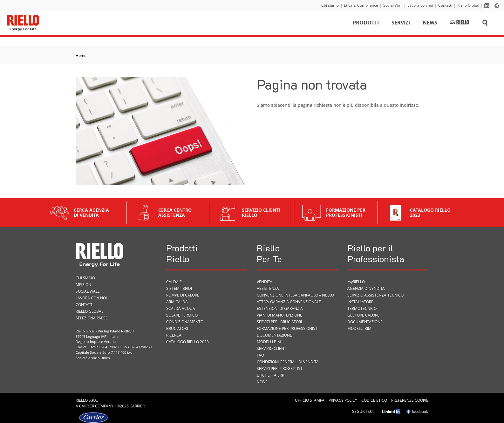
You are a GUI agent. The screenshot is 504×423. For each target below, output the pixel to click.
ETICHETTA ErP (270, 375)
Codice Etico (374, 400)
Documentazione (274, 335)
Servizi (401, 24)
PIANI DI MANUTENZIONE (279, 315)
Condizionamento (185, 322)
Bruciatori (177, 328)
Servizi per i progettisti (280, 368)
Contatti (445, 5)
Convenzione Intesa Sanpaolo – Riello (295, 295)
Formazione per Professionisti (288, 328)
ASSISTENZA (268, 288)
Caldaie (174, 282)
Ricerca (174, 335)
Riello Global (468, 5)
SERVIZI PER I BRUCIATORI (279, 322)
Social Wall (393, 5)
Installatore (360, 302)
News (430, 24)
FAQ (260, 355)
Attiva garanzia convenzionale (289, 302)
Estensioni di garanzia (280, 308)
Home (81, 55)
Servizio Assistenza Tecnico (375, 295)
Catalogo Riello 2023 (187, 342)
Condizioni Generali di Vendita (288, 362)
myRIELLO (356, 282)
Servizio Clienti (272, 348)
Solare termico (182, 315)
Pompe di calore (183, 295)
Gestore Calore (363, 315)
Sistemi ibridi (179, 288)
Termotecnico (362, 308)
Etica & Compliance (361, 5)
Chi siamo (330, 5)
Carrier (87, 406)
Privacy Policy (343, 400)
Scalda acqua (181, 308)
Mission (83, 285)
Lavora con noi (420, 5)
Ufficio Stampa (310, 400)
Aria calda (177, 302)
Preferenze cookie (410, 400)
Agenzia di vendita (366, 288)
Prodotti (366, 24)
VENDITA (265, 282)
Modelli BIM (269, 342)
